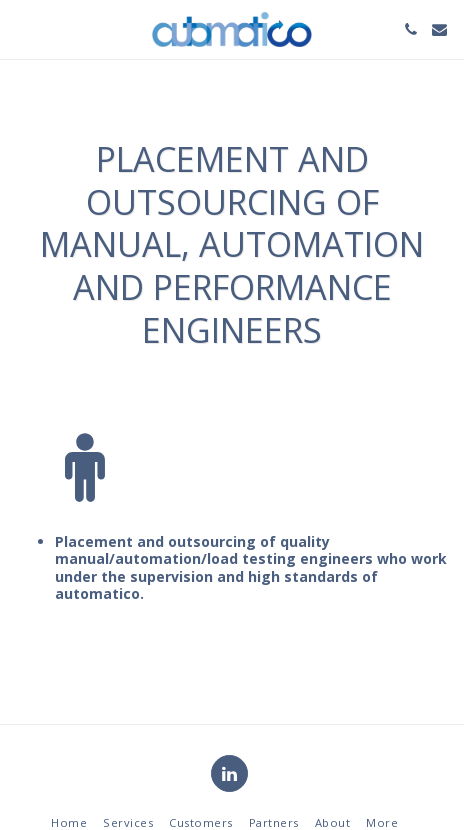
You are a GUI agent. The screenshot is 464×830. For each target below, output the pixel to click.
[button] (22, 28)
